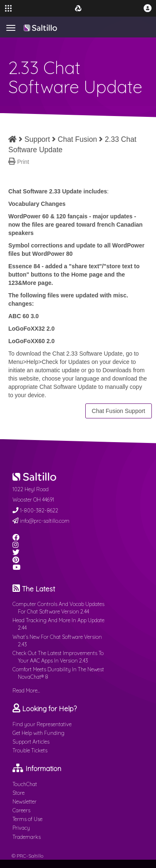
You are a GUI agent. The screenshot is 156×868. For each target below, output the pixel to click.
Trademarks (27, 837)
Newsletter (25, 801)
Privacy (21, 828)
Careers (21, 810)
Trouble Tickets (30, 750)
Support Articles (31, 742)
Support (37, 139)
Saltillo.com (40, 28)
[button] (148, 8)
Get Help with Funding (38, 733)
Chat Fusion (77, 139)
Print (23, 162)
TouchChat (25, 784)
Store (19, 793)
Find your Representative (42, 724)
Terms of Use (27, 819)
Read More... (26, 690)
